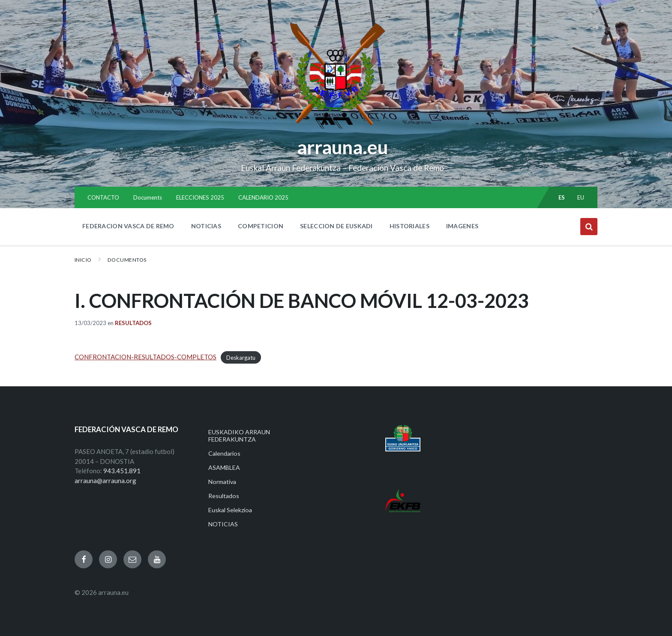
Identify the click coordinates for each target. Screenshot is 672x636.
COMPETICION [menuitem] (261, 226)
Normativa (222, 482)
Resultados (133, 323)
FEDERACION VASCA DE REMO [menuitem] (128, 226)
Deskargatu (241, 357)
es (562, 197)
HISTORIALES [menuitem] (409, 226)
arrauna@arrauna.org (105, 481)
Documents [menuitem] (148, 197)
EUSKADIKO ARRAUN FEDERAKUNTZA (239, 436)
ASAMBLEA (224, 467)
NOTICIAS (223, 524)
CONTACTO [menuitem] (103, 197)
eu (581, 197)
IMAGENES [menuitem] (462, 226)
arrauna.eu (342, 147)
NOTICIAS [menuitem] (206, 226)
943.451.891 (122, 471)
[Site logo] (336, 129)
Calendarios (224, 453)
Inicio (83, 260)
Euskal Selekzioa (230, 510)
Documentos (127, 260)
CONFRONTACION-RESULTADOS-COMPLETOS (145, 357)
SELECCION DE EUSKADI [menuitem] (336, 226)
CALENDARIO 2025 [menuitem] (263, 197)
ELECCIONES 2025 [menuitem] (200, 197)
